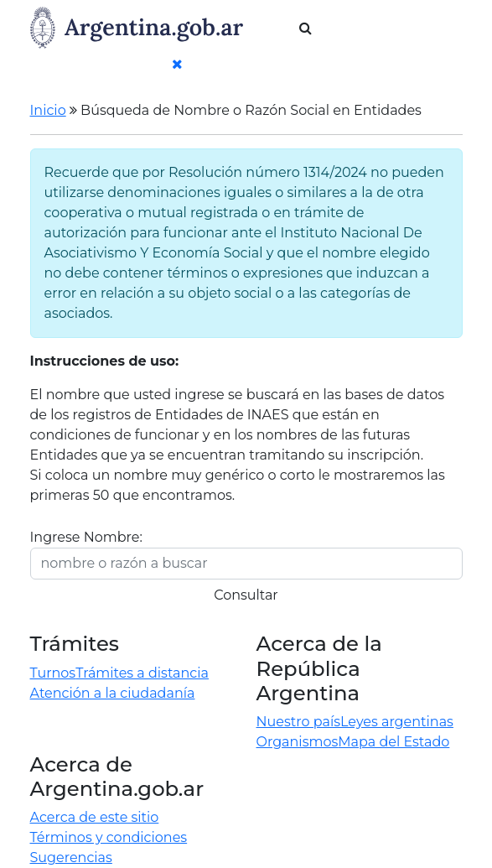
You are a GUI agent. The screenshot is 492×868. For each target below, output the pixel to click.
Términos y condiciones (109, 837)
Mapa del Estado (394, 742)
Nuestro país (299, 722)
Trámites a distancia (142, 673)
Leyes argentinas (397, 722)
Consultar (246, 595)
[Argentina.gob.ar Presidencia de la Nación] (139, 26)
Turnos (53, 673)
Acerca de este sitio (95, 817)
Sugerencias (71, 858)
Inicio (48, 110)
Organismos (298, 742)
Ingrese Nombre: (86, 537)
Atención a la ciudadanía (113, 693)
